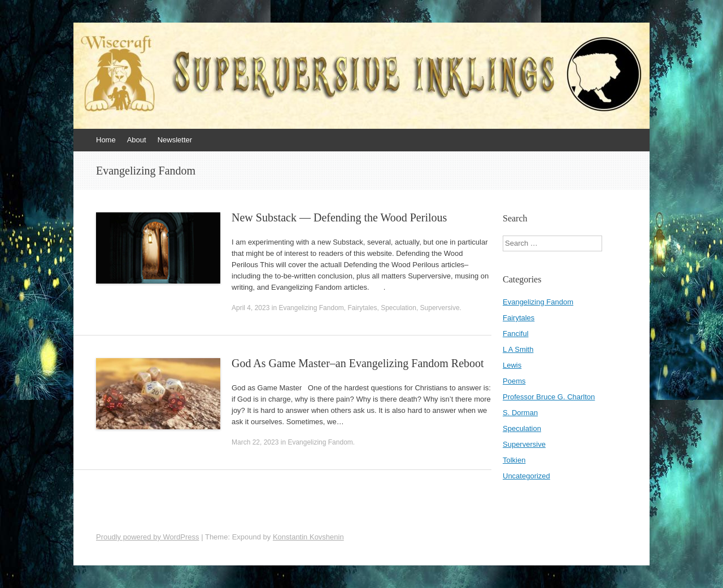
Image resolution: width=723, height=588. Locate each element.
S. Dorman (520, 413)
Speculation (398, 308)
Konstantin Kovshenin (308, 537)
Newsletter (175, 140)
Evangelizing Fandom (311, 308)
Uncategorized (526, 476)
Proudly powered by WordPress (148, 537)
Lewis (512, 365)
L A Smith (518, 349)
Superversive (440, 308)
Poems (514, 381)
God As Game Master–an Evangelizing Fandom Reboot (358, 363)
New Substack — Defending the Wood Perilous (339, 217)
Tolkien (514, 460)
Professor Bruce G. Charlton (549, 397)
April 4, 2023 (251, 308)
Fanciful (516, 334)
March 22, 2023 (255, 442)
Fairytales (362, 308)
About (137, 140)
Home (106, 140)
